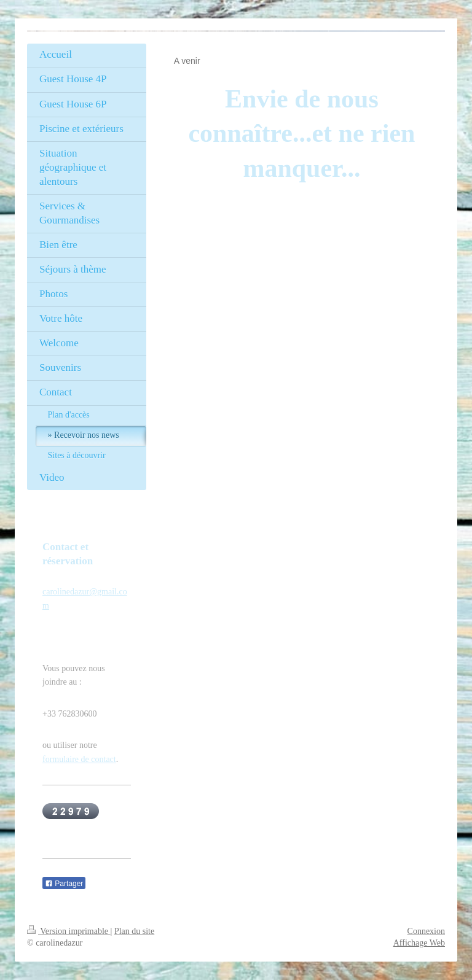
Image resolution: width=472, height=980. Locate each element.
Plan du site (134, 931)
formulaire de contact (79, 759)
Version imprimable (69, 931)
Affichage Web (419, 943)
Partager (64, 884)
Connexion (426, 931)
